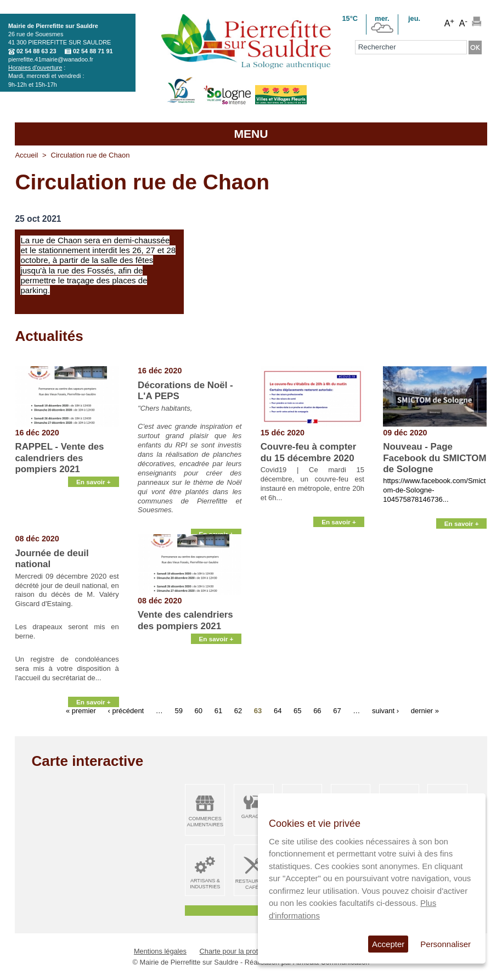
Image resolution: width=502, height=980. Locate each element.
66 (317, 710)
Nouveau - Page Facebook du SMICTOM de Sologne (435, 458)
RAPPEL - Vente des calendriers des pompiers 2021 (59, 458)
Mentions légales (160, 951)
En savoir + (94, 521)
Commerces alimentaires (205, 822)
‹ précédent (126, 710)
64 (278, 710)
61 (218, 710)
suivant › (385, 710)
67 (337, 710)
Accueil (26, 155)
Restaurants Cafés (254, 884)
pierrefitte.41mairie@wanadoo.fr (51, 59)
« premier (81, 710)
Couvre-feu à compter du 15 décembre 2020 (309, 452)
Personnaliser (445, 944)
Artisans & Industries (205, 884)
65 (297, 710)
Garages (254, 816)
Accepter (388, 944)
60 (199, 710)
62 (238, 710)
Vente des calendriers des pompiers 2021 (185, 620)
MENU (251, 134)
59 (178, 710)
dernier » (425, 710)
